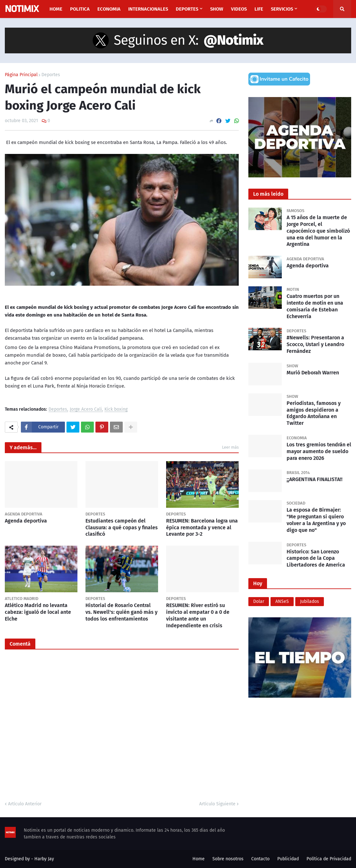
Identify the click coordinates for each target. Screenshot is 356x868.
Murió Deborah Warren (313, 373)
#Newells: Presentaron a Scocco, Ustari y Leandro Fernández (315, 344)
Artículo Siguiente (217, 804)
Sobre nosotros (228, 859)
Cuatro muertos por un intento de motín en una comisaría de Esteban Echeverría (315, 306)
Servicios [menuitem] (282, 9)
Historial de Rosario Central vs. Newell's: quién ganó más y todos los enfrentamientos (121, 612)
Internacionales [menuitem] (148, 9)
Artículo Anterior (25, 804)
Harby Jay (44, 859)
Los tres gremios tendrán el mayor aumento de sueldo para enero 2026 (319, 451)
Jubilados (310, 601)
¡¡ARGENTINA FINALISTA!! (315, 479)
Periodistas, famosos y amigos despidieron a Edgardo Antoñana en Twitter (314, 413)
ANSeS (282, 601)
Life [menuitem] (259, 9)
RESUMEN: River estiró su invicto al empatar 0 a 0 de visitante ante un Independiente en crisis (198, 615)
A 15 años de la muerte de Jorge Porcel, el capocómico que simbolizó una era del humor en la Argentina (318, 231)
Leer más (230, 447)
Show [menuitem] (217, 9)
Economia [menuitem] (109, 9)
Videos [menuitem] (239, 9)
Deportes (51, 75)
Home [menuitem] (56, 9)
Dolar (259, 601)
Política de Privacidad (329, 859)
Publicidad (288, 859)
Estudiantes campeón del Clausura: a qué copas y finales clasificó (122, 528)
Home (199, 859)
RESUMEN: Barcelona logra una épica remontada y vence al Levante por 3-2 (202, 528)
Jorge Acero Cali (86, 410)
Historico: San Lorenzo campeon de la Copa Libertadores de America (316, 558)
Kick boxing (116, 410)
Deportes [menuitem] (187, 9)
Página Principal (21, 75)
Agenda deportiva (26, 521)
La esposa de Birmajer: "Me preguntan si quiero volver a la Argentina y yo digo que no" (316, 520)
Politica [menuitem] (80, 9)
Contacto (260, 859)
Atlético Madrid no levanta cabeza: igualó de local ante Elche (38, 612)
